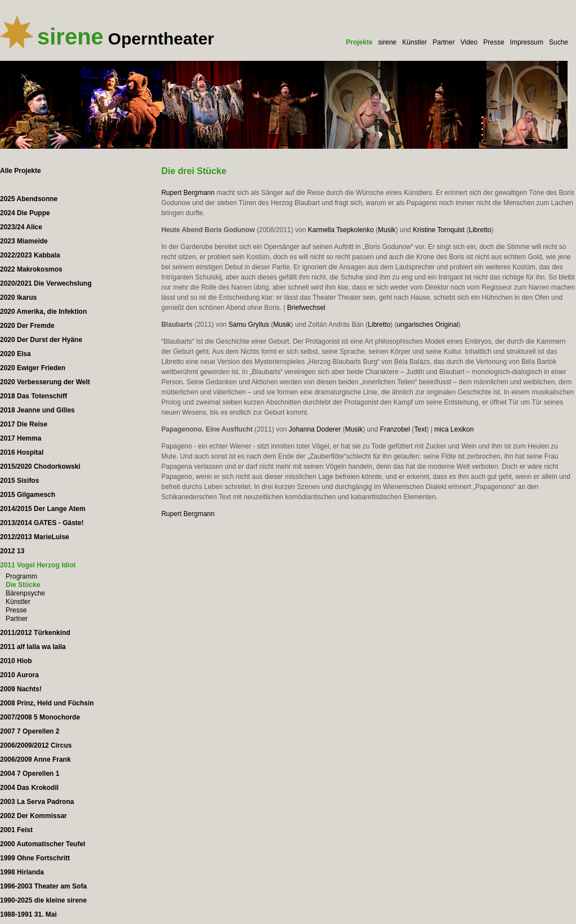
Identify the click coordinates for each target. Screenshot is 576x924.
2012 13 (12, 551)
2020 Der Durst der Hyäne (41, 340)
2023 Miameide (24, 241)
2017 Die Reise (24, 424)
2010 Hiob (16, 661)
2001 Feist (16, 830)
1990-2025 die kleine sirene (43, 900)
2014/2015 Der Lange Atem (43, 509)
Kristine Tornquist (439, 230)
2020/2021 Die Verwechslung (46, 283)
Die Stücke (23, 585)
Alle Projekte (21, 171)
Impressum (527, 42)
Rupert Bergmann (188, 193)
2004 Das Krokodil (29, 788)
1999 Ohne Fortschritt (35, 858)
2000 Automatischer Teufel (43, 844)
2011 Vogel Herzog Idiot (38, 565)
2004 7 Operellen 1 (30, 774)
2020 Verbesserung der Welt (45, 382)
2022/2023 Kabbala (30, 255)
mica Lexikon (454, 429)
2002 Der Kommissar (34, 816)
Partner (443, 42)
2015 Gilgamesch (28, 495)
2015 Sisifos (19, 481)
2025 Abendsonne (29, 199)
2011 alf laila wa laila (33, 647)
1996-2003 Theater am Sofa (43, 886)
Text (421, 429)
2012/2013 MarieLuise (35, 537)
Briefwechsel (306, 308)
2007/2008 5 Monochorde (40, 717)
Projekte (359, 42)
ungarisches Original (428, 325)
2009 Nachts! (21, 689)
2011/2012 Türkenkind (35, 633)
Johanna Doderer (315, 429)
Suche (559, 42)
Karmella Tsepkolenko (341, 230)
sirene (388, 42)
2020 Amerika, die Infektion (43, 312)
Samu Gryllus (249, 325)
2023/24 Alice (21, 227)
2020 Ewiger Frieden (33, 368)
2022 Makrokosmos (31, 269)
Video (469, 42)
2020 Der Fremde (27, 326)
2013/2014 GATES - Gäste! (42, 523)
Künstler (414, 42)
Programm (21, 576)
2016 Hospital (22, 452)
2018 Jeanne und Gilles (37, 410)
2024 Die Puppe (25, 213)
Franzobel (395, 429)
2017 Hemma (21, 438)
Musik (387, 230)
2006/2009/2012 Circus (36, 745)
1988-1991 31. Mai (28, 914)
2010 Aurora (19, 675)
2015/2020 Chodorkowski (40, 467)
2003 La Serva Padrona (37, 802)
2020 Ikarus (18, 297)
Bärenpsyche (25, 593)
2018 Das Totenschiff (34, 396)
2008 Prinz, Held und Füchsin (47, 703)
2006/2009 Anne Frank (35, 759)
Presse (494, 42)
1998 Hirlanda (22, 872)
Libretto (480, 230)
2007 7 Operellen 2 (30, 731)
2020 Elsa (15, 354)
